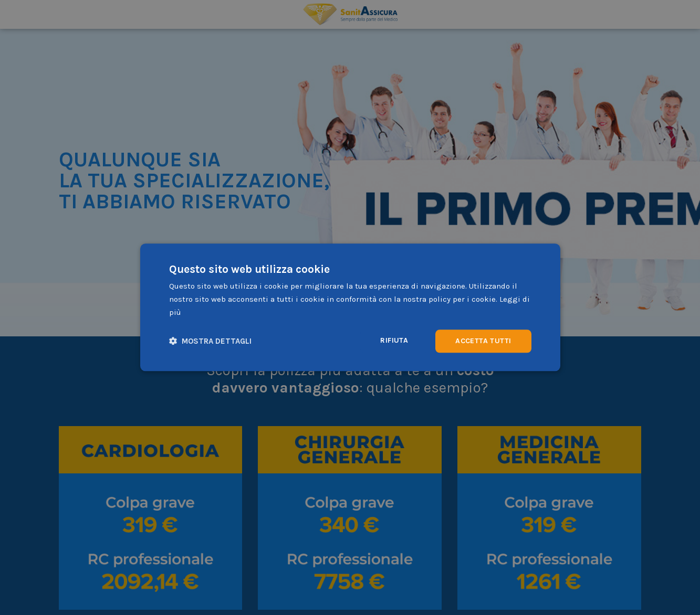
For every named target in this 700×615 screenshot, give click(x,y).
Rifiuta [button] (394, 340)
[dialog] (350, 307)
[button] (210, 341)
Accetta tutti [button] (483, 341)
